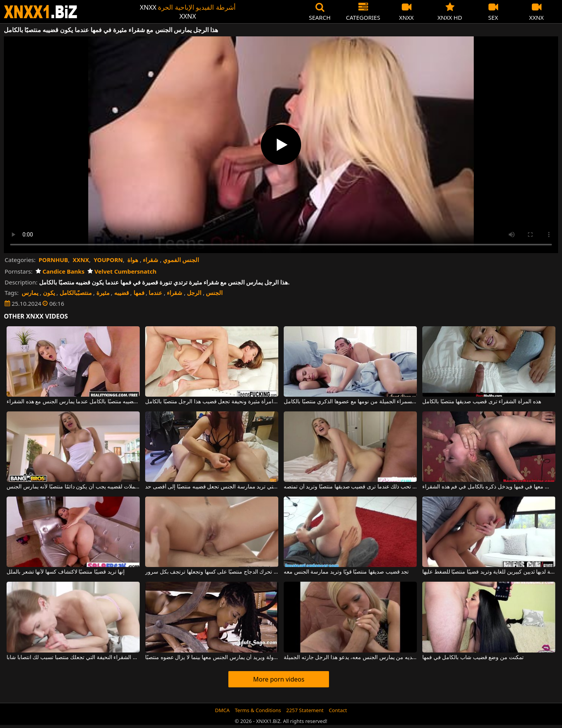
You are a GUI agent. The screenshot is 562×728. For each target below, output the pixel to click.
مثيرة (103, 293)
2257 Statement (305, 710)
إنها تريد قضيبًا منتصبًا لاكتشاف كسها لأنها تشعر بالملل (66, 572)
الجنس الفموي (181, 260)
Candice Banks (60, 271)
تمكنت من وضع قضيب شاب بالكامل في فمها (473, 658)
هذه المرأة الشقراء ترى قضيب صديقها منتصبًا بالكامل (481, 402)
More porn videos (279, 679)
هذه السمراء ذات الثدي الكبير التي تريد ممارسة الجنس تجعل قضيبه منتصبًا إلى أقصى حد (212, 487)
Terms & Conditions (258, 710)
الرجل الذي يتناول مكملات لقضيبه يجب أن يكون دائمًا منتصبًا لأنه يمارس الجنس (73, 487)
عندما (155, 293)
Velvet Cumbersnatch (122, 271)
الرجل (194, 293)
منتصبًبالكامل (76, 293)
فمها (139, 293)
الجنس (214, 293)
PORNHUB (53, 260)
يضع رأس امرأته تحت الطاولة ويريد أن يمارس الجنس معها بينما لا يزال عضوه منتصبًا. (212, 658)
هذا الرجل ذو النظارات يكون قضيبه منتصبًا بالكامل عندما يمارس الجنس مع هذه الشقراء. (73, 402)
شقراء (151, 260)
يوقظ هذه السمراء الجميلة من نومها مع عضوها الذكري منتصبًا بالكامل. (350, 402)
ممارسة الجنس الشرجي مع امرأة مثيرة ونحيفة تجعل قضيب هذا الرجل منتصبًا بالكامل (212, 402)
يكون (49, 293)
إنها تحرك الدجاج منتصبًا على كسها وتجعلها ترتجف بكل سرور (212, 572)
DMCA (223, 710)
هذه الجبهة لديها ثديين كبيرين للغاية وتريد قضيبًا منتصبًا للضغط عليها (489, 572)
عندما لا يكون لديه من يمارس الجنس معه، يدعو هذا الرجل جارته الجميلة (350, 658)
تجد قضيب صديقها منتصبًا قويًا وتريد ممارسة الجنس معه (346, 572)
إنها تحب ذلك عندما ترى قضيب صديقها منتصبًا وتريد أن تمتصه (350, 487)
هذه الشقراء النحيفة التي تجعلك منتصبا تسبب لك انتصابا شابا (73, 658)
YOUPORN (108, 260)
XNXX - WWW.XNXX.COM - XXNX (41, 12)
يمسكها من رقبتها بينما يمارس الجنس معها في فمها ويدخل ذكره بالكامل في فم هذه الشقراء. (489, 487)
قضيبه (122, 293)
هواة (133, 260)
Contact (338, 710)
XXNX (81, 260)
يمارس (30, 293)
